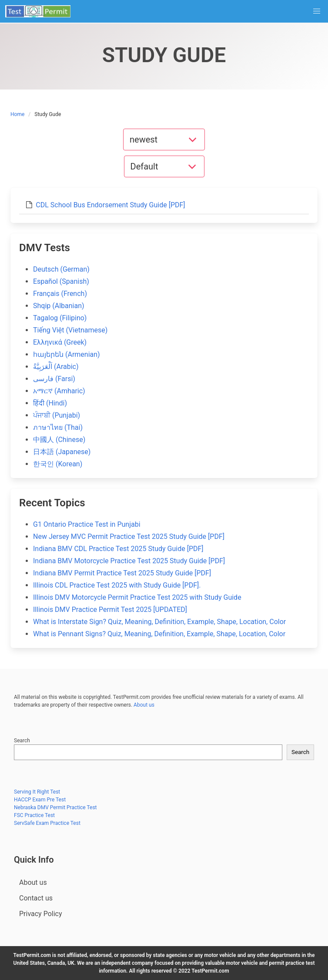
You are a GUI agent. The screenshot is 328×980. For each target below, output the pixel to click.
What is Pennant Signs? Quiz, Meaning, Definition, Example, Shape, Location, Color (159, 634)
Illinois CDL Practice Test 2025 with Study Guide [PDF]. (117, 585)
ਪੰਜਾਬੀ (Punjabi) (57, 415)
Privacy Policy (41, 914)
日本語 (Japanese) (62, 452)
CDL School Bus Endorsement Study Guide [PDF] (110, 205)
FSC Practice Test (34, 815)
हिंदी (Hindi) (50, 403)
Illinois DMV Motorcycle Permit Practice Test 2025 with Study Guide (137, 597)
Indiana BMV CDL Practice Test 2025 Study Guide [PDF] (118, 549)
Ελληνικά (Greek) (60, 342)
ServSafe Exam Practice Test (47, 823)
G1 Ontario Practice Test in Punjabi (87, 524)
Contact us (36, 898)
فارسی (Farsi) (54, 379)
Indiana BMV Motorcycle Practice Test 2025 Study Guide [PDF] (129, 561)
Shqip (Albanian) (59, 306)
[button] (317, 11)
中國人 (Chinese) (59, 440)
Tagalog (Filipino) (60, 318)
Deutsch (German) (61, 269)
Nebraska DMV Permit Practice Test (55, 807)
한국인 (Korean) (58, 464)
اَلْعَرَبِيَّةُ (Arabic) (56, 367)
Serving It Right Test (37, 792)
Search (22, 741)
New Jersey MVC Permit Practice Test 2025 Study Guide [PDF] (129, 537)
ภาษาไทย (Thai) (58, 427)
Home (17, 114)
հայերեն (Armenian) (67, 354)
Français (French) (60, 294)
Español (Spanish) (61, 281)
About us (144, 705)
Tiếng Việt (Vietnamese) (70, 330)
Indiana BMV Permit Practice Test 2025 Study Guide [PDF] (122, 573)
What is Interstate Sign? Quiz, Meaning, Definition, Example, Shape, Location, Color (159, 622)
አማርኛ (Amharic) (59, 391)
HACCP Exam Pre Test (40, 800)
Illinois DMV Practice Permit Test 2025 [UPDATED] (110, 610)
